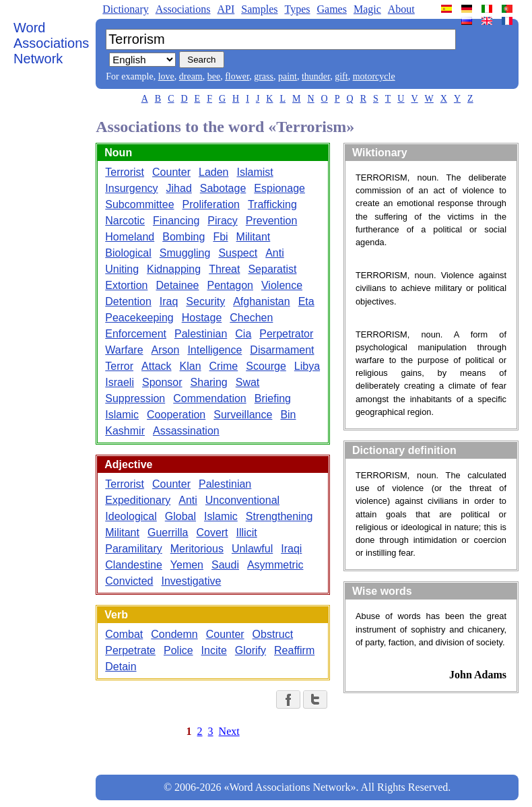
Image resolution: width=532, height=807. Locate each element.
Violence (282, 285)
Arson (166, 350)
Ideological (131, 516)
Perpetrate (130, 650)
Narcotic (125, 221)
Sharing (209, 382)
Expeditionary (138, 500)
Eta (306, 301)
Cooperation (176, 415)
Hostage (202, 318)
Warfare (124, 350)
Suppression (135, 398)
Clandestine (134, 565)
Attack (156, 366)
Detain (121, 667)
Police (178, 650)
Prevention (272, 221)
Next (229, 731)
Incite (214, 650)
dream (191, 76)
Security (205, 301)
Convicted (129, 581)
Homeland (130, 237)
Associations (183, 9)
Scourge (266, 366)
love (166, 76)
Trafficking (272, 204)
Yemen (187, 565)
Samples (259, 9)
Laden (214, 172)
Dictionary (125, 9)
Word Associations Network (51, 43)
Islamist (255, 172)
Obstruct (273, 634)
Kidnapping (174, 269)
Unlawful (252, 549)
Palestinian (201, 334)
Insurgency (131, 188)
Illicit (247, 532)
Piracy (222, 221)
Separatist (272, 269)
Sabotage (223, 188)
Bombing (184, 237)
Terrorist (125, 172)
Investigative (191, 581)
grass (264, 76)
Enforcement (136, 334)
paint (288, 76)
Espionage (279, 188)
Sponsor (162, 382)
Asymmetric (275, 565)
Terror (119, 366)
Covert (212, 532)
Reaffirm (294, 650)
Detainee (177, 285)
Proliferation (211, 204)
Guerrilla (168, 532)
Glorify (251, 650)
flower (237, 76)
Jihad (179, 188)
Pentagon (230, 285)
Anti (275, 253)
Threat (224, 269)
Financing (176, 221)
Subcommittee (139, 204)
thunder (316, 76)
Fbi (220, 237)
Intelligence (214, 350)
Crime (224, 366)
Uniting (122, 269)
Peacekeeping (139, 318)
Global (180, 516)
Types (297, 9)
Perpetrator (286, 334)
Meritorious (197, 549)
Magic (367, 9)
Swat (248, 382)
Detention (128, 301)
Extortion (126, 285)
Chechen (251, 318)
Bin (288, 415)
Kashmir (125, 431)
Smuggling (185, 253)
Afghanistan (262, 301)
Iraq (169, 301)
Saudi (225, 565)
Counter (171, 172)
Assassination (186, 431)
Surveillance (243, 415)
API (226, 9)
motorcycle (374, 76)
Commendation (210, 398)
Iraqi (291, 549)
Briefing (273, 398)
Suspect (238, 253)
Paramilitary (133, 549)
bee (214, 76)
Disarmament (282, 350)
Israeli (120, 382)
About (401, 9)
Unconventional (242, 500)
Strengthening (279, 516)
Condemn (174, 634)
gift (341, 76)
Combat (124, 634)
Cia (243, 334)
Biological (128, 253)
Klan (191, 366)
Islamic (122, 415)
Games (331, 9)
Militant (254, 237)
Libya (307, 366)
